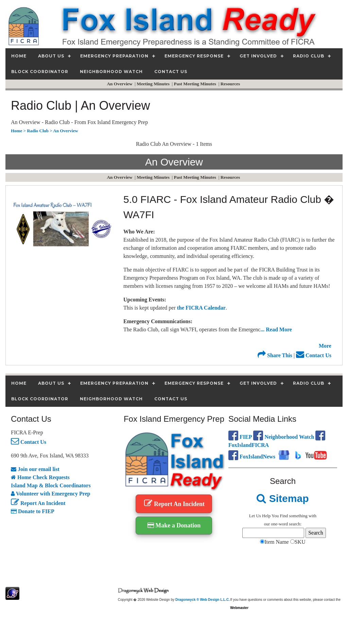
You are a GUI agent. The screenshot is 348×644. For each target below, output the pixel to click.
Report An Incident (38, 503)
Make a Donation (174, 525)
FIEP (240, 437)
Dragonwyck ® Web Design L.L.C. (203, 600)
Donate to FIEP (33, 511)
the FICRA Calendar (201, 308)
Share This (275, 355)
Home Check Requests (40, 477)
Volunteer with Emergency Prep (51, 494)
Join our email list (35, 469)
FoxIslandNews (252, 457)
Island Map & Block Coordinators (51, 485)
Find (284, 516)
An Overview (120, 84)
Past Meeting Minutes (196, 84)
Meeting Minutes (154, 84)
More (325, 346)
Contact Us (314, 355)
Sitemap (283, 498)
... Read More (276, 329)
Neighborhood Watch (284, 437)
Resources (231, 84)
